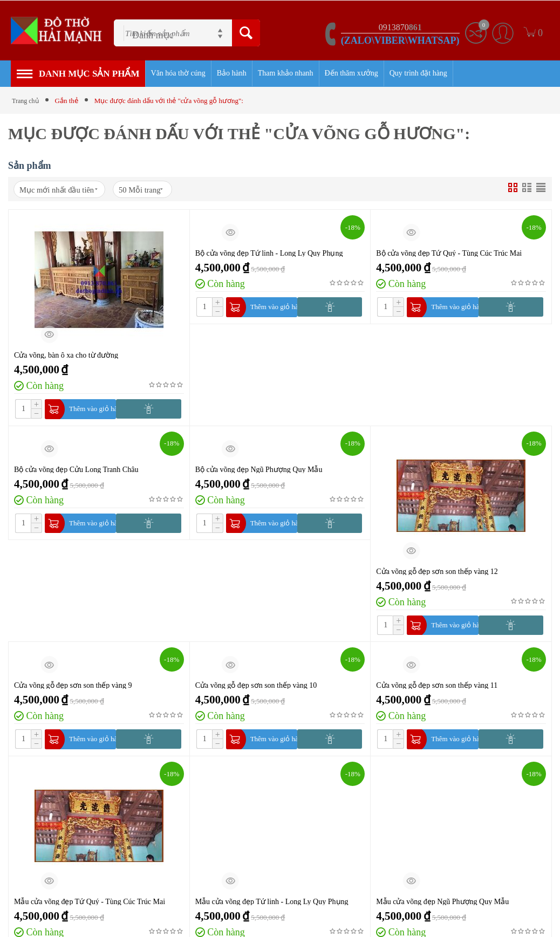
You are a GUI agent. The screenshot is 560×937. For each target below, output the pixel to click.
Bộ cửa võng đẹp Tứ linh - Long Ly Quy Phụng (269, 255)
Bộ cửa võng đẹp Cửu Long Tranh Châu (76, 473)
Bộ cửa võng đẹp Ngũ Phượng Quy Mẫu (259, 473)
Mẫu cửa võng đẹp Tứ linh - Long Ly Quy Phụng (272, 908)
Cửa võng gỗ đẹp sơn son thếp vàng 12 (437, 575)
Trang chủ (26, 101)
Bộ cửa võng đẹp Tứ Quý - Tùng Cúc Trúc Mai (449, 255)
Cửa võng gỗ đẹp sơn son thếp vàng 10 (256, 690)
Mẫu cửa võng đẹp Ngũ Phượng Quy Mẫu (442, 908)
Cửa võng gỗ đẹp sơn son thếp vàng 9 (73, 690)
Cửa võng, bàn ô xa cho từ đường (66, 357)
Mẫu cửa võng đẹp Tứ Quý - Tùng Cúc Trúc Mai (90, 908)
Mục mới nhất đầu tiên (70, 191)
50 (172, 190)
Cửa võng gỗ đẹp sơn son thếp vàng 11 (437, 690)
